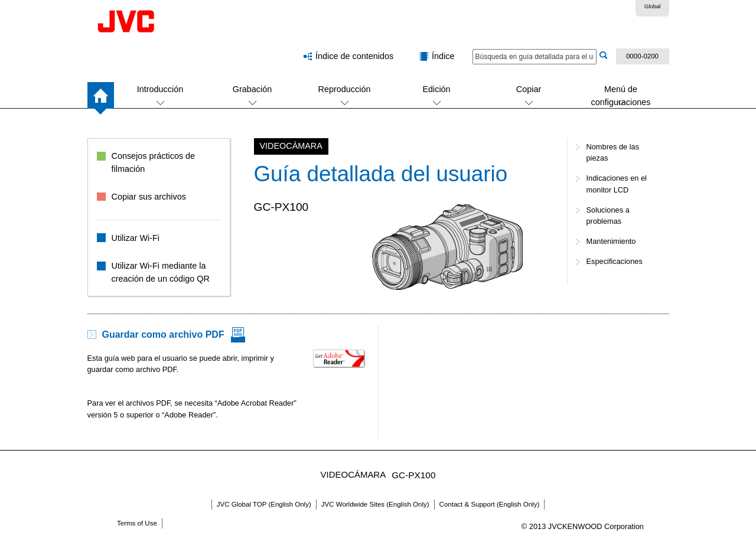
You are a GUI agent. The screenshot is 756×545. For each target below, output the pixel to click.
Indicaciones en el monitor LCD (617, 184)
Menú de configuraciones (621, 96)
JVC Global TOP (264, 504)
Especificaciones (615, 261)
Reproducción (345, 89)
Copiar (529, 89)
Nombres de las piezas (613, 152)
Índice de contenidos (354, 56)
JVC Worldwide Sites (375, 504)
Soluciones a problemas (608, 216)
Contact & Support (490, 504)
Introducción (160, 89)
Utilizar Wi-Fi (136, 238)
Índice (443, 56)
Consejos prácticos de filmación (154, 162)
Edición (436, 89)
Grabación (252, 89)
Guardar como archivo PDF (163, 334)
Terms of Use (137, 523)
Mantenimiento (611, 241)
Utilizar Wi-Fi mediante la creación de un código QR (161, 272)
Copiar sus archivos (149, 197)
